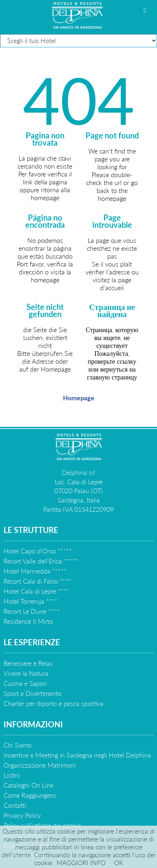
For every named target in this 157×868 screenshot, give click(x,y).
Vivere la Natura (26, 673)
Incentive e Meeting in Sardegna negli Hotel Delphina (77, 755)
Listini (12, 775)
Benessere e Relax (28, 663)
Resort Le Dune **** (31, 611)
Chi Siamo (18, 745)
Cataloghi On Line (28, 785)
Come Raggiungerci (30, 795)
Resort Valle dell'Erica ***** (41, 561)
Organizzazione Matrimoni (40, 765)
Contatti (15, 805)
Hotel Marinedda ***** (35, 571)
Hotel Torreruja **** (31, 601)
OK (119, 863)
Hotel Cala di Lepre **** (36, 591)
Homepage (79, 398)
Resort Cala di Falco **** (37, 581)
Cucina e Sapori (25, 683)
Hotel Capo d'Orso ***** (38, 551)
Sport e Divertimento (33, 693)
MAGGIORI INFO (81, 863)
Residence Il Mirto (28, 621)
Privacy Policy (22, 815)
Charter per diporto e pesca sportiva (53, 703)
